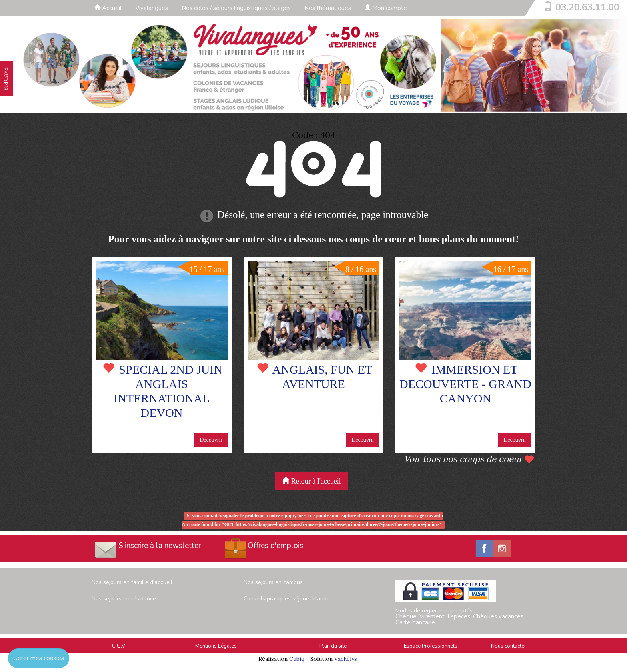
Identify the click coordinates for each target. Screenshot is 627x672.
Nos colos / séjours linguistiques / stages (236, 8)
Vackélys (346, 659)
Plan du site (333, 646)
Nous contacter (509, 646)
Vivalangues (152, 8)
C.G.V (119, 646)
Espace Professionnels (431, 646)
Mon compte (386, 8)
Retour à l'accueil (312, 481)
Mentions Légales (216, 646)
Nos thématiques (328, 8)
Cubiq (297, 659)
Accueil (108, 8)
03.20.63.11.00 (587, 7)
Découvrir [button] (211, 440)
